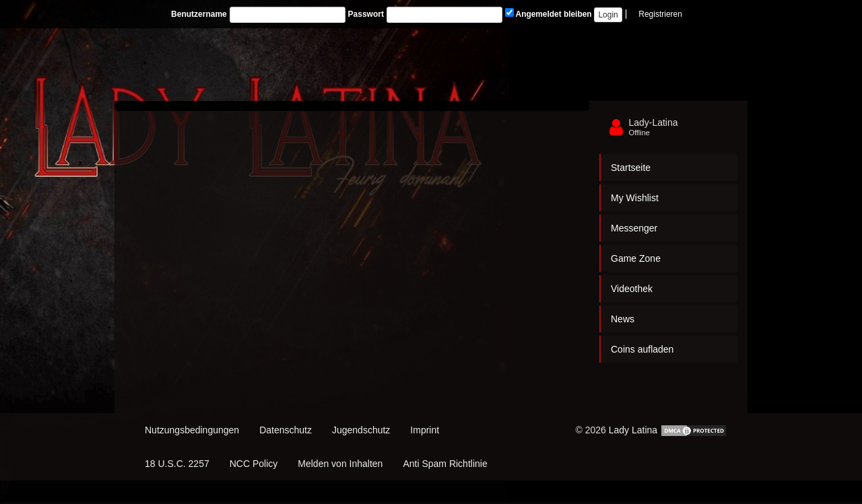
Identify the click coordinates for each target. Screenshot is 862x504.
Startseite (631, 168)
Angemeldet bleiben (549, 13)
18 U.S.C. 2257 (177, 464)
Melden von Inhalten (340, 464)
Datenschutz (286, 430)
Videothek (632, 289)
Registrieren (660, 14)
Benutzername (199, 14)
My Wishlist (635, 198)
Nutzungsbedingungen (192, 430)
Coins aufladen (642, 349)
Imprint (425, 430)
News (623, 319)
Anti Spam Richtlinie (445, 464)
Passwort (366, 14)
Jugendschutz (361, 430)
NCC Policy (254, 464)
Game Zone (636, 258)
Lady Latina (633, 430)
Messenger (634, 228)
